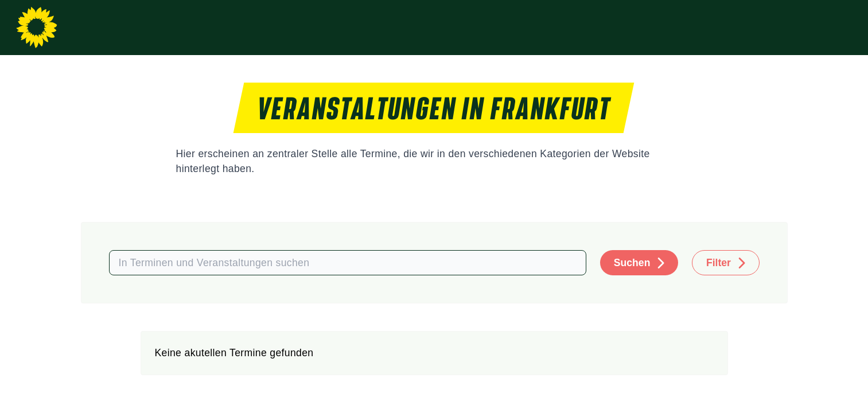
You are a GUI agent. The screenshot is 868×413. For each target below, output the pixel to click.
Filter (719, 263)
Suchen (632, 263)
